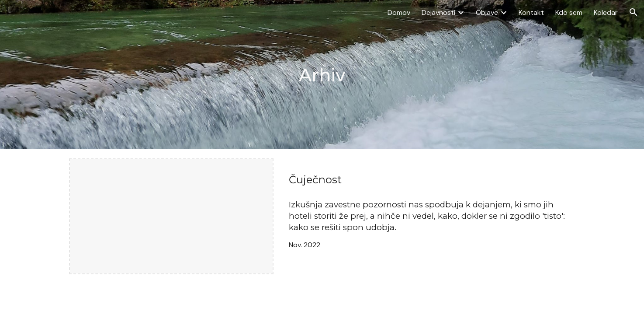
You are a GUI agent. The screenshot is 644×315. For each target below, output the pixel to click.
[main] (322, 75)
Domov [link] (399, 12)
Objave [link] (487, 12)
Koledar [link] (606, 12)
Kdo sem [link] (569, 12)
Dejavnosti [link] (438, 12)
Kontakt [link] (531, 12)
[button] (634, 12)
